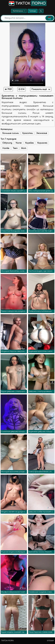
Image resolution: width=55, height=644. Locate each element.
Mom (24, 148)
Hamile (6, 148)
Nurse (19, 143)
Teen (15, 148)
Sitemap (50, 641)
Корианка (42, 143)
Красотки (27, 133)
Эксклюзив (42, 133)
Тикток (27, 3)
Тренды (33, 11)
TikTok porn (7, 641)
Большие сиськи (11, 133)
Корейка (29, 143)
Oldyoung (7, 143)
